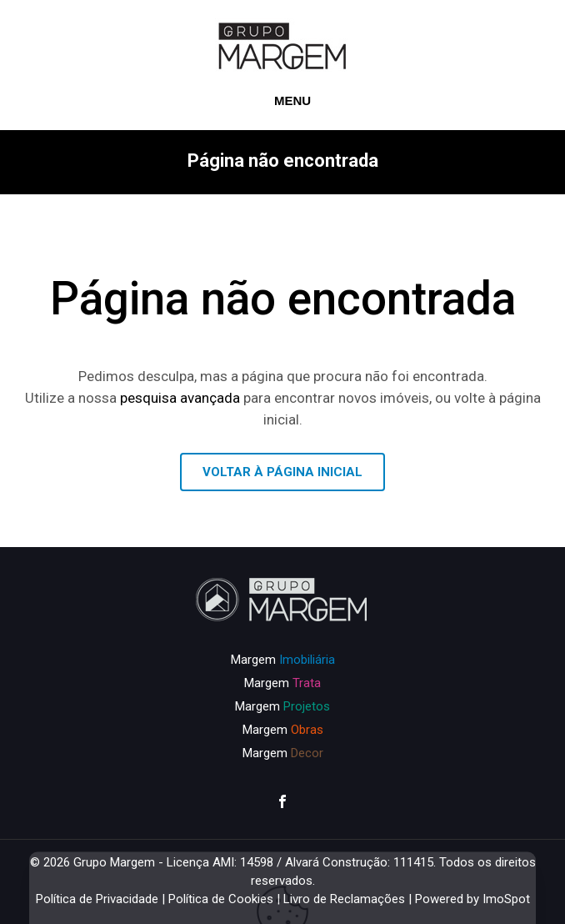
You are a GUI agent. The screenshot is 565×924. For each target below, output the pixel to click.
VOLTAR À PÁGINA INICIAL (282, 472)
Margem (283, 660)
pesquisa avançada (180, 398)
